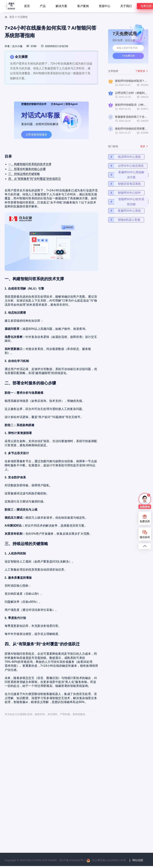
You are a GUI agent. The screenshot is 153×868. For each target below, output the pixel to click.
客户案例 (83, 6)
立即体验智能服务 (36, 135)
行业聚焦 (23, 17)
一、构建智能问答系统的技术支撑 (32, 174)
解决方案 (61, 6)
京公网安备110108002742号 (109, 860)
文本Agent (57, 104)
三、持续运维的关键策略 (26, 182)
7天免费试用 (128, 56)
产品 (43, 6)
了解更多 (142, 71)
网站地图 (138, 860)
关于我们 (126, 6)
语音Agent (71, 104)
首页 (27, 6)
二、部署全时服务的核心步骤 (29, 178)
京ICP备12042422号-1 (72, 860)
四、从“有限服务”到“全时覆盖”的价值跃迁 (36, 187)
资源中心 (105, 6)
